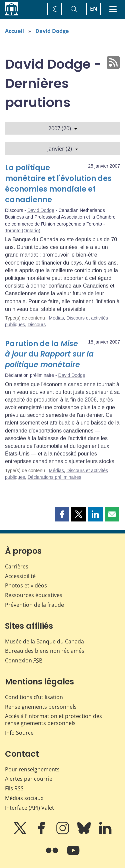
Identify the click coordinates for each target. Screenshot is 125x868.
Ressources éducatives (34, 595)
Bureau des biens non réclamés (45, 651)
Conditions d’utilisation (34, 697)
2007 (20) (63, 128)
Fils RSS (14, 788)
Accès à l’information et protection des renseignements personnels (53, 720)
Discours (37, 325)
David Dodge (52, 31)
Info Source (19, 733)
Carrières (17, 566)
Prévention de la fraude (34, 605)
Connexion (24, 660)
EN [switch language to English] (94, 9)
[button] (62, 514)
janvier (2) (63, 149)
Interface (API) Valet (29, 808)
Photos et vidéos (26, 585)
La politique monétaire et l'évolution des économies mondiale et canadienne (58, 184)
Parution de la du (49, 354)
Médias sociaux (24, 798)
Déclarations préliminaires (54, 477)
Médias (56, 318)
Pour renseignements (32, 769)
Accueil (14, 31)
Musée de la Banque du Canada (44, 641)
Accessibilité (20, 576)
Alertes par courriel (29, 779)
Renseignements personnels (41, 707)
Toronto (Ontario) (23, 231)
